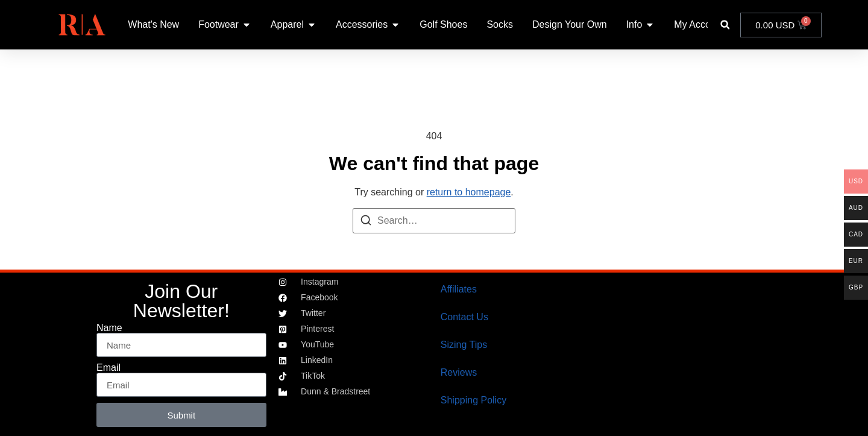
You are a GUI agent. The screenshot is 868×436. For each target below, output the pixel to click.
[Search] (366, 222)
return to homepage (469, 192)
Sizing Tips (464, 345)
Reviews (459, 372)
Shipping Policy (473, 400)
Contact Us (464, 317)
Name (109, 328)
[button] (725, 25)
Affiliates (459, 289)
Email (108, 368)
